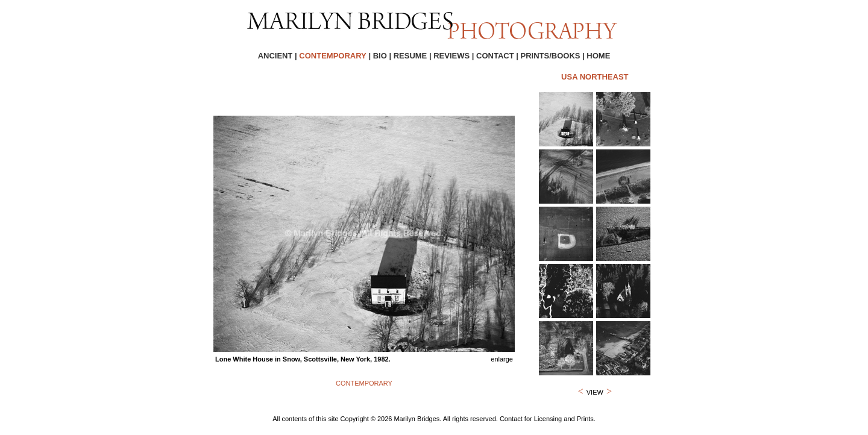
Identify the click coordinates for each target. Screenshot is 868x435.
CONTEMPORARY (364, 383)
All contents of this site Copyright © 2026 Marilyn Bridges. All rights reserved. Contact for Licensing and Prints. (434, 419)
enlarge (502, 359)
